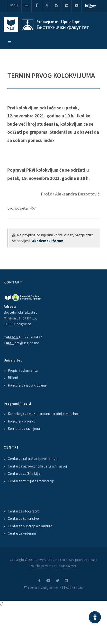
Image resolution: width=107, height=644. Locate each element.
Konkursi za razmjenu (24, 429)
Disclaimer (69, 566)
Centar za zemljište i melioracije (31, 481)
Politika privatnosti (44, 566)
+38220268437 (30, 337)
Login (14, 5)
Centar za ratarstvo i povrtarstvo (33, 459)
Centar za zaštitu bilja (24, 474)
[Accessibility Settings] (95, 617)
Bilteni (13, 378)
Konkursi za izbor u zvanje (27, 385)
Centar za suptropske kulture (30, 526)
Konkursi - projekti (22, 421)
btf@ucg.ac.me (27, 343)
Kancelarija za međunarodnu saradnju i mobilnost (44, 414)
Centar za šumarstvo (23, 519)
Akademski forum (48, 241)
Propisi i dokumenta (23, 371)
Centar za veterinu (22, 534)
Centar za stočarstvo (24, 511)
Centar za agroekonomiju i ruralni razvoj (37, 466)
